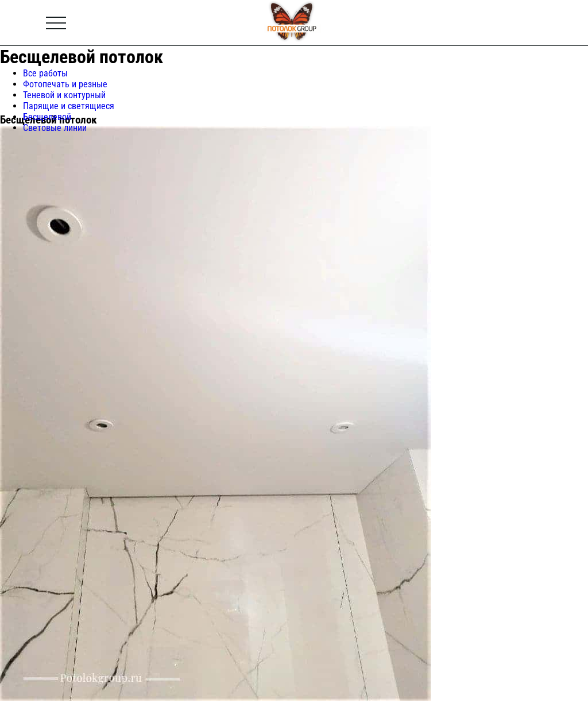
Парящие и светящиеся (69, 106)
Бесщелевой (47, 117)
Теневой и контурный (64, 95)
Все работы (45, 73)
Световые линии (55, 128)
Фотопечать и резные (65, 84)
